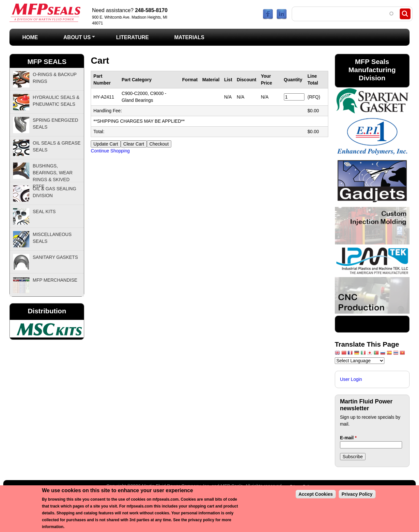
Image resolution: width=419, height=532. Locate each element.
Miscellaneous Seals (52, 238)
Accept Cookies (316, 494)
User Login (351, 379)
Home (30, 37)
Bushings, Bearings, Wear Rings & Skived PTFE (53, 173)
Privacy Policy (357, 494)
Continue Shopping (110, 151)
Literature (132, 37)
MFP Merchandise (55, 280)
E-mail (348, 438)
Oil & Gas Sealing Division (54, 192)
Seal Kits (44, 211)
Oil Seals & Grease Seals (57, 146)
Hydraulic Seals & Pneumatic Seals (56, 101)
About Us (73, 39)
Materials (189, 37)
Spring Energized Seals (55, 124)
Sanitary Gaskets (55, 257)
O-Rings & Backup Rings (55, 78)
